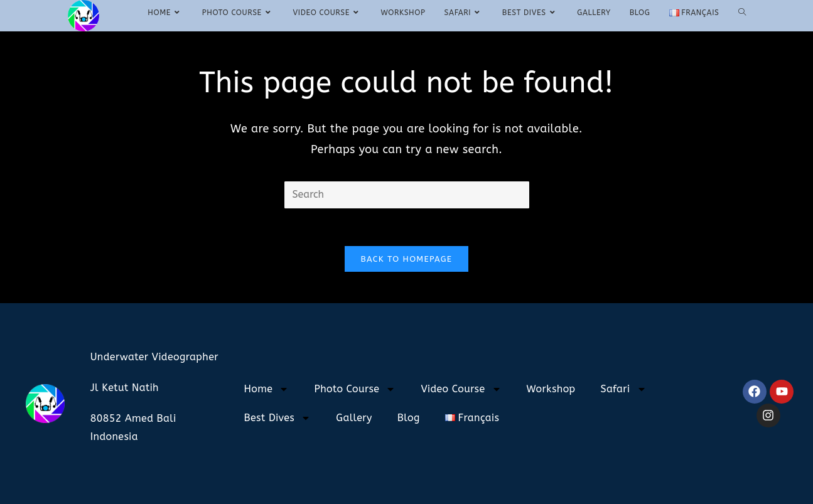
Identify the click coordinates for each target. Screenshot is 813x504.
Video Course (461, 389)
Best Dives (277, 418)
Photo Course (355, 389)
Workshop (551, 389)
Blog (409, 418)
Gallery (354, 418)
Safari (624, 389)
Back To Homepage (407, 259)
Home (266, 389)
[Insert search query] (407, 195)
